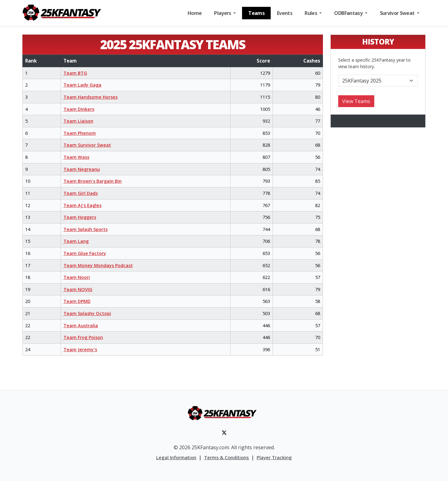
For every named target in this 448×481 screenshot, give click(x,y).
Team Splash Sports (86, 229)
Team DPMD (77, 301)
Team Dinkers (79, 109)
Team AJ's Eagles (82, 205)
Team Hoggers (80, 217)
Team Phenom (80, 133)
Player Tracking (274, 457)
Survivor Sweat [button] (398, 13)
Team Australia (81, 325)
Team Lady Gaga (82, 85)
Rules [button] (311, 13)
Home (195, 13)
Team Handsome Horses (91, 97)
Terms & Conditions (226, 457)
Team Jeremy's (80, 349)
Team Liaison (78, 121)
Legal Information (176, 457)
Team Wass (76, 157)
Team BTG (75, 73)
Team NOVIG (78, 289)
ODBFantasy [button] (349, 13)
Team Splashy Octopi (87, 313)
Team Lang (76, 241)
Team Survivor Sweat (87, 145)
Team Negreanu (82, 169)
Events (285, 13)
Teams (256, 13)
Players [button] (223, 13)
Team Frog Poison (83, 337)
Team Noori (77, 277)
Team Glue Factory (85, 253)
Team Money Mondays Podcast (98, 265)
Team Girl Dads (81, 193)
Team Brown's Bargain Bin (93, 181)
